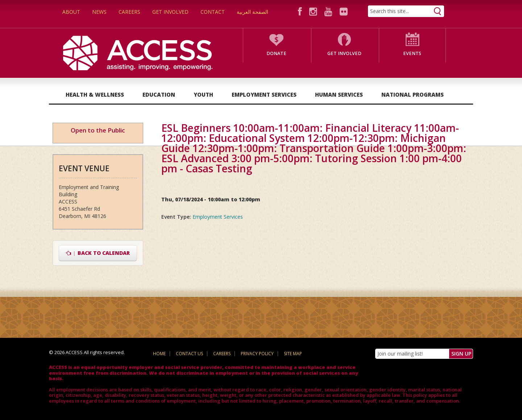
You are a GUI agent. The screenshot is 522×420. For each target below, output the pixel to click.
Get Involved (170, 12)
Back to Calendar (98, 253)
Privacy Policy (257, 354)
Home (159, 354)
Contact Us (189, 354)
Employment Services (264, 94)
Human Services (339, 94)
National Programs (413, 94)
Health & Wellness (95, 94)
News (99, 12)
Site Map (293, 354)
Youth (203, 94)
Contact (213, 12)
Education (159, 94)
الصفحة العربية (252, 12)
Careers (129, 12)
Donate (276, 53)
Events (412, 53)
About (71, 12)
